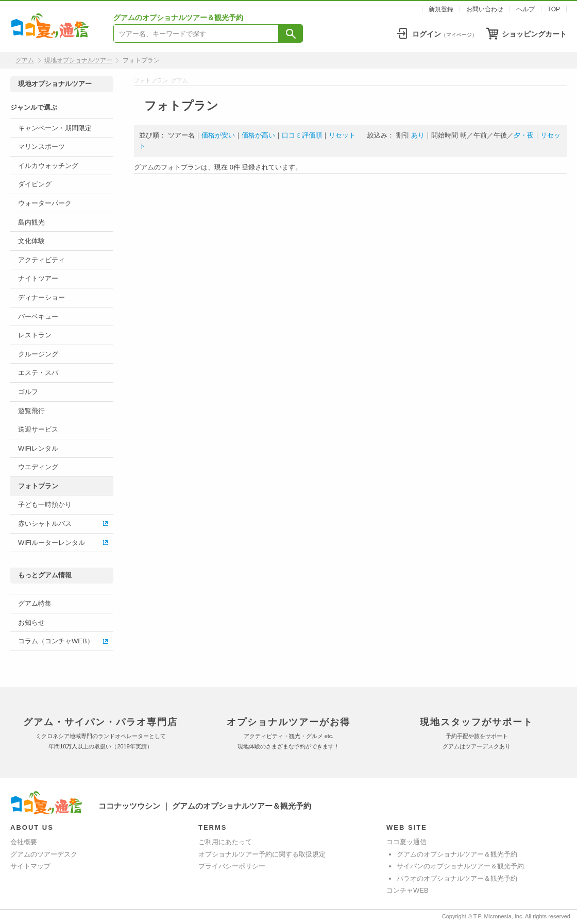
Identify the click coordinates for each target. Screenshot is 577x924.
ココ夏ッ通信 (406, 842)
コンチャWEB (408, 890)
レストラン (35, 335)
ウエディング (38, 467)
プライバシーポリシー (232, 866)
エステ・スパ (38, 373)
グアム (25, 60)
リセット (342, 135)
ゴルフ (28, 392)
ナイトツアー (38, 278)
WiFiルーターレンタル (52, 543)
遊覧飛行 (31, 411)
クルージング (38, 354)
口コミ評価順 (302, 135)
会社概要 (24, 842)
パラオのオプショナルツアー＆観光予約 (457, 878)
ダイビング (35, 184)
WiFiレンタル (38, 448)
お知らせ (31, 622)
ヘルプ (525, 9)
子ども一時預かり (45, 504)
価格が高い (258, 135)
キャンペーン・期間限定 (55, 128)
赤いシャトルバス (45, 524)
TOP (554, 9)
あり (418, 135)
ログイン (445, 34)
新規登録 (441, 9)
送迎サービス (38, 429)
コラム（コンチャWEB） (56, 641)
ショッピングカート (534, 34)
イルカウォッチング (48, 166)
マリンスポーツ (41, 147)
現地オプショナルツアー (78, 60)
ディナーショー (41, 297)
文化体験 (31, 241)
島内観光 (31, 222)
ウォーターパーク (45, 203)
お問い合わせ (485, 9)
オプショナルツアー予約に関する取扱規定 (262, 854)
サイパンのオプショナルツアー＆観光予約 (460, 866)
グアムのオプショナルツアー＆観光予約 (457, 854)
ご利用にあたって (225, 842)
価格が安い (218, 135)
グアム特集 (35, 603)
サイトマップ (30, 866)
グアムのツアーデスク (44, 854)
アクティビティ (41, 260)
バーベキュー (38, 316)
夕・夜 (524, 135)
